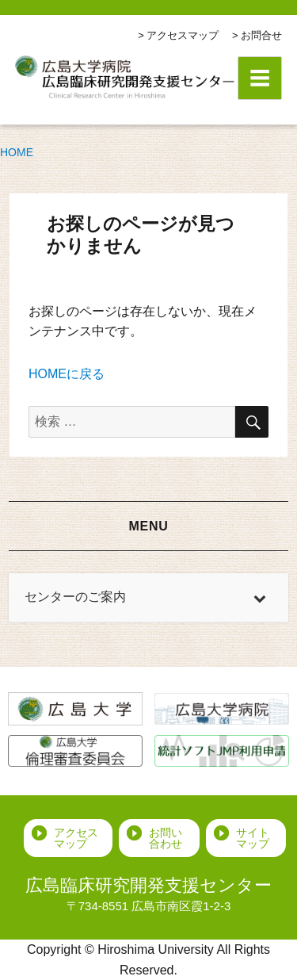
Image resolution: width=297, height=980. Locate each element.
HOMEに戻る (67, 374)
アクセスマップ (183, 35)
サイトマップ (253, 838)
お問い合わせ (166, 838)
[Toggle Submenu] (261, 597)
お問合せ (261, 35)
